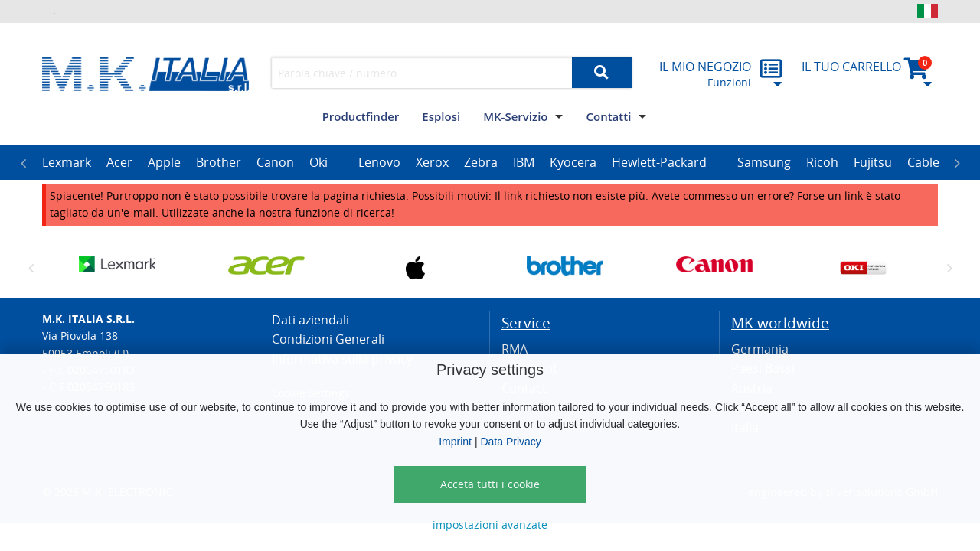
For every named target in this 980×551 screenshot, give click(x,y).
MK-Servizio (515, 116)
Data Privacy (510, 442)
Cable (923, 162)
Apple (164, 162)
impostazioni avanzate (490, 525)
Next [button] (957, 163)
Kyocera (573, 162)
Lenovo (379, 162)
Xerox (432, 162)
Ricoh (822, 162)
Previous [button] (23, 163)
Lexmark (67, 162)
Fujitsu (873, 162)
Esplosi (441, 116)
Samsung (764, 162)
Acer (119, 162)
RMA (514, 349)
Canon (275, 162)
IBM (524, 162)
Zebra (481, 162)
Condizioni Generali (328, 339)
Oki (318, 162)
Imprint (455, 442)
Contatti (608, 116)
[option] (67, 163)
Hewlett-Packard (659, 162)
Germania (760, 349)
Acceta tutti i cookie (490, 484)
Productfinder (361, 116)
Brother (219, 162)
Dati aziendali (310, 320)
